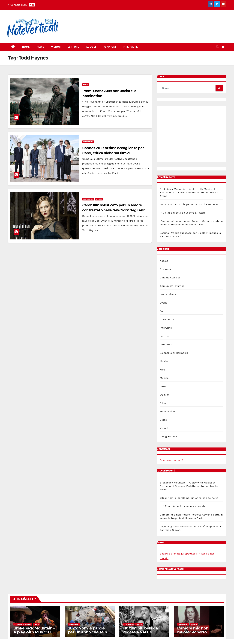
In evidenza (88, 142)
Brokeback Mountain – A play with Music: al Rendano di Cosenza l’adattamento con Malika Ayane (189, 192)
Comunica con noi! (171, 460)
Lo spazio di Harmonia (174, 353)
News (40, 47)
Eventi (164, 303)
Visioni (56, 47)
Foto (163, 311)
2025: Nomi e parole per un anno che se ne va (189, 204)
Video (163, 420)
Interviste (130, 47)
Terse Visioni (168, 411)
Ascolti (92, 47)
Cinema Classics (170, 278)
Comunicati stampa (172, 286)
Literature (166, 344)
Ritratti (164, 403)
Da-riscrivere (168, 294)
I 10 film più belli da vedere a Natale (183, 213)
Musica (164, 378)
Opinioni (110, 47)
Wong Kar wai (168, 437)
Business (165, 269)
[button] (217, 47)
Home (26, 47)
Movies (164, 361)
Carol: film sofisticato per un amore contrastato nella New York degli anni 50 (114, 210)
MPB (162, 370)
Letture (73, 47)
